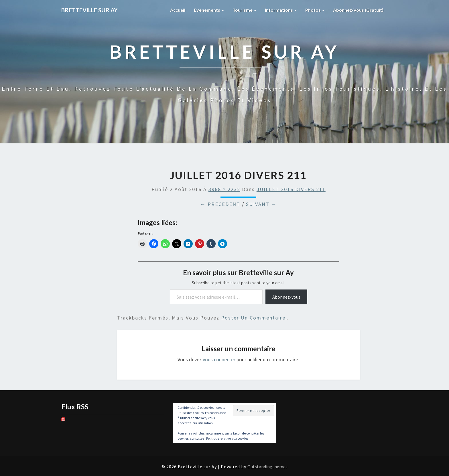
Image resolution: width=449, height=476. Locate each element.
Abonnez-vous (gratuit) (358, 10)
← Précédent (220, 204)
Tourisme (244, 10)
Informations (281, 10)
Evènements (209, 10)
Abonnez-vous (286, 297)
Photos (315, 10)
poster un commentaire (254, 318)
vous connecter (219, 359)
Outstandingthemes (267, 467)
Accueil (178, 10)
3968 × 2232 (224, 189)
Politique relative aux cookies (227, 438)
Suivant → (261, 204)
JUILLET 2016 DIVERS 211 (291, 189)
